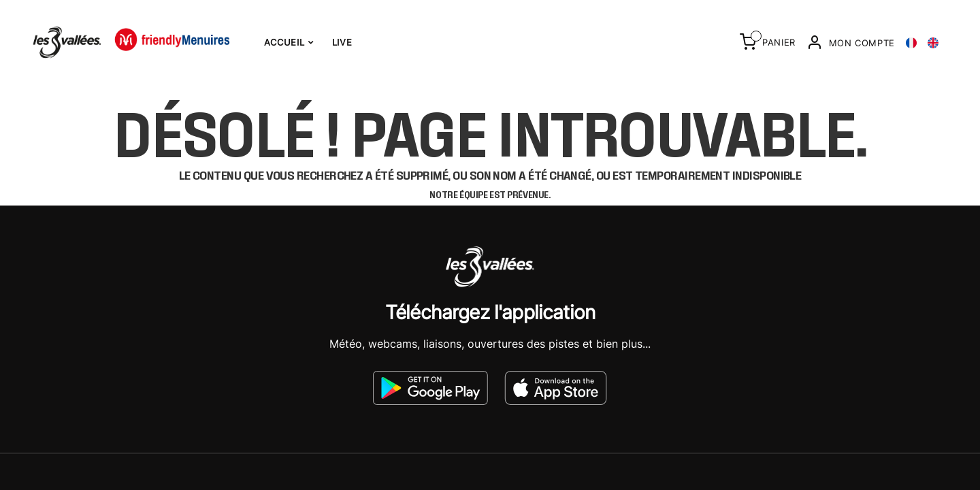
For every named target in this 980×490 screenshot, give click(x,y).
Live (342, 42)
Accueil (289, 42)
